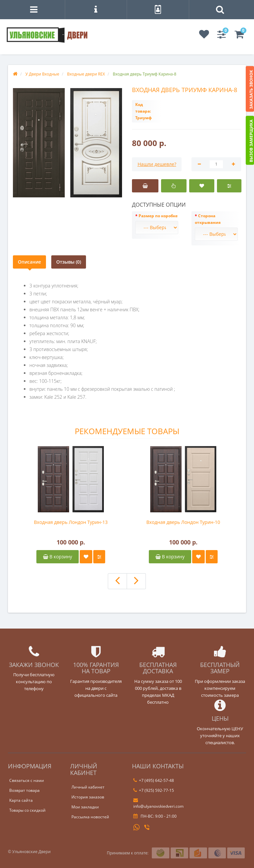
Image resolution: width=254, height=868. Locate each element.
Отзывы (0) (69, 262)
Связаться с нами (27, 780)
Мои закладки (85, 807)
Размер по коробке (158, 216)
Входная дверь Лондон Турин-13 (71, 522)
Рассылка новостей (90, 817)
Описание (29, 262)
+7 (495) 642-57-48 (154, 780)
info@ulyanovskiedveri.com (158, 803)
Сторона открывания (208, 219)
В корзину (58, 557)
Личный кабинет (88, 787)
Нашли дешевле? (157, 164)
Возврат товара (24, 790)
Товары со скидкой (27, 810)
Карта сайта (21, 800)
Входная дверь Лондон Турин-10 (183, 522)
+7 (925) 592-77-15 (154, 790)
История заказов (88, 797)
